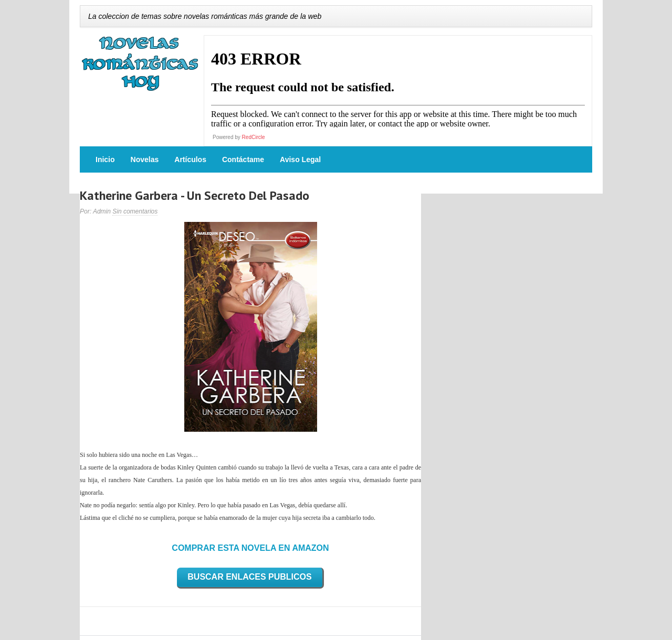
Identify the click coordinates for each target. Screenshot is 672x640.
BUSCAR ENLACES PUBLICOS (249, 577)
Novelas (145, 159)
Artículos (190, 159)
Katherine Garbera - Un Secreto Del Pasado (195, 195)
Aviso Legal (300, 159)
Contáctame (243, 159)
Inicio (105, 159)
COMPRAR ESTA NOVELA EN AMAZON (250, 548)
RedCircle (254, 137)
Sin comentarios (135, 211)
